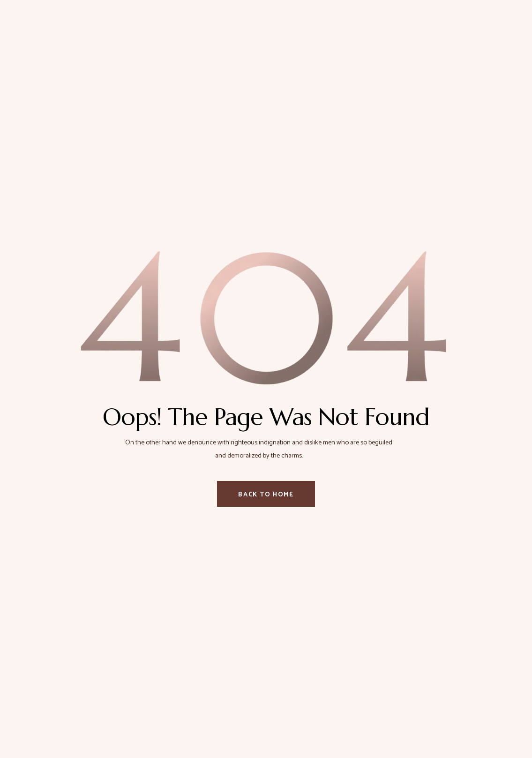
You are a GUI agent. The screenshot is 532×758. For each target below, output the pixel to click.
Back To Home (266, 495)
